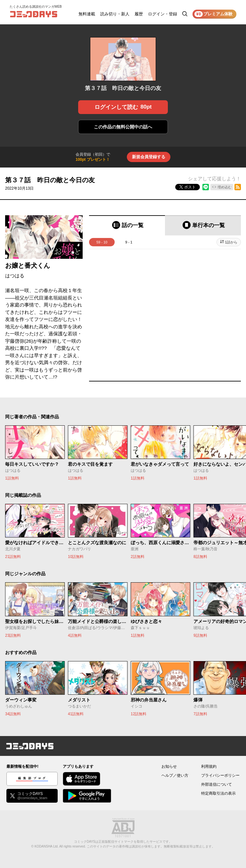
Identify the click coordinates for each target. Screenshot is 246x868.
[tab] (127, 225)
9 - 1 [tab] (129, 242)
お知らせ (169, 766)
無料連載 (87, 14)
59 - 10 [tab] (102, 242)
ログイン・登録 (163, 14)
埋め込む (225, 187)
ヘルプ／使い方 (175, 775)
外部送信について (217, 784)
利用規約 (209, 766)
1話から (231, 242)
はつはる (15, 276)
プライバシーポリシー (220, 775)
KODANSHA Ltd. (47, 846)
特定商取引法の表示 (218, 793)
